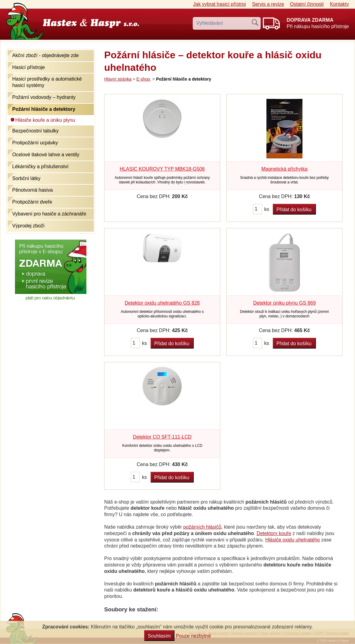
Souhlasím (159, 636)
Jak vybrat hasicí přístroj (220, 4)
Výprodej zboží (28, 226)
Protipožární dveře (32, 202)
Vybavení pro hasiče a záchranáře (49, 214)
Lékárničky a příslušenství (40, 166)
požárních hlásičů (202, 527)
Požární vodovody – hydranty (44, 97)
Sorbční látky (26, 178)
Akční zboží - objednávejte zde (46, 55)
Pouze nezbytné (194, 636)
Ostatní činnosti (307, 4)
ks (267, 209)
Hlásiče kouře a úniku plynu (45, 120)
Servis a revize (268, 4)
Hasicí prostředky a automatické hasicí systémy (47, 82)
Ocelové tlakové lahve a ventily (46, 155)
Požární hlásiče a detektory (44, 109)
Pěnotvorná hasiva (33, 190)
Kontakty (339, 4)
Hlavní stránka (118, 79)
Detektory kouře (274, 533)
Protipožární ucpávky (35, 143)
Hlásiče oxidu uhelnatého (293, 540)
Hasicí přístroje (29, 67)
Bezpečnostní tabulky (35, 131)
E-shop (144, 79)
